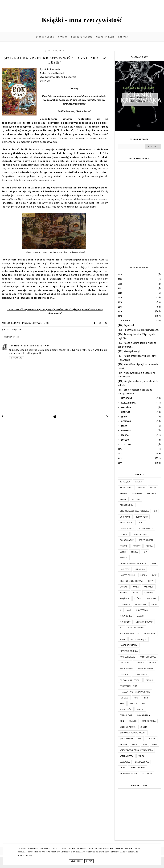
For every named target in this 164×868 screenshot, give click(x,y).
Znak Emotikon (138, 768)
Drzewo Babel (146, 540)
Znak (122, 768)
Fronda (124, 558)
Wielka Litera (127, 756)
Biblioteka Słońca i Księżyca (134, 511)
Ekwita (149, 546)
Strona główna (45, 37)
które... (138, 599)
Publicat (124, 698)
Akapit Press (126, 488)
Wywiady (63, 37)
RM (143, 704)
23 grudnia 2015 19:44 (37, 346)
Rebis (146, 698)
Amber (123, 499)
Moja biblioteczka (129, 634)
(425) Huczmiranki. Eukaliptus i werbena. (138, 330)
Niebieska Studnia (129, 651)
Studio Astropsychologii (133, 733)
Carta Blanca (127, 528)
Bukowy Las (142, 517)
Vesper (123, 745)
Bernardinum (127, 505)
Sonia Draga (143, 715)
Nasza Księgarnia (14, 330)
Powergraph (140, 674)
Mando (140, 616)
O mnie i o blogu (148, 657)
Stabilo (133, 721)
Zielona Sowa (142, 762)
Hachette (125, 569)
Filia (145, 552)
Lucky (154, 604)
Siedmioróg (126, 710)
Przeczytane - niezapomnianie (135, 692)
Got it (89, 861)
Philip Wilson (126, 669)
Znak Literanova (128, 774)
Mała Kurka (126, 616)
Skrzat (140, 710)
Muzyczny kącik (105, 37)
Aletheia (151, 494)
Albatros (137, 494)
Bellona (136, 499)
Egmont (137, 546)
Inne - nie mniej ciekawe (132, 581)
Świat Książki (126, 739)
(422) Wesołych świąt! (129, 351)
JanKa (136, 587)
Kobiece (124, 593)
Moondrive (150, 634)
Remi (122, 704)
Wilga (141, 756)
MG (121, 628)
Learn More (76, 861)
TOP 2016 (151, 739)
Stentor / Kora (128, 727)
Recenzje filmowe (82, 37)
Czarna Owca (146, 528)
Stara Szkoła (149, 721)
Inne (154, 575)
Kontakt (123, 37)
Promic (149, 680)
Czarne (124, 534)
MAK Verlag (142, 610)
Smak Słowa (126, 715)
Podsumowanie (146, 669)
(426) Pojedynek (126, 325)
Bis (155, 511)
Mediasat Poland (144, 622)
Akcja (153, 488)
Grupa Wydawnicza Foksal (133, 564)
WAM (155, 745)
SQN (122, 721)
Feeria (134, 552)
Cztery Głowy (140, 534)
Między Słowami (136, 628)
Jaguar (124, 587)
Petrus (153, 663)
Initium (144, 575)
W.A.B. (135, 745)
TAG (140, 739)
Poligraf (124, 674)
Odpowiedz (17, 358)
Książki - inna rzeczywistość (82, 20)
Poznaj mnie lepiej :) (130, 680)
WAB (145, 745)
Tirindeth (16, 346)
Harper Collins (128, 575)
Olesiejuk (125, 663)
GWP (154, 564)
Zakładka (125, 762)
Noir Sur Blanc (128, 657)
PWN (136, 698)
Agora (138, 482)
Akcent (141, 488)
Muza (123, 639)
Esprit (123, 552)
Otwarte (139, 663)
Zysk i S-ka (147, 774)
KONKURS (149, 593)
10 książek (125, 482)
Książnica (125, 599)
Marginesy (125, 622)
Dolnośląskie (127, 540)
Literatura (141, 604)
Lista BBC (152, 599)
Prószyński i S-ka (128, 686)
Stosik (144, 727)
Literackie (125, 604)
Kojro (136, 593)
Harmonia (140, 569)
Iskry (151, 581)
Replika (133, 704)
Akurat (124, 494)
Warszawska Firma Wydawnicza (136, 750)
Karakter (149, 587)
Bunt (141, 523)
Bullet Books (127, 523)
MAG (129, 610)
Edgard (124, 546)
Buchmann (125, 517)
